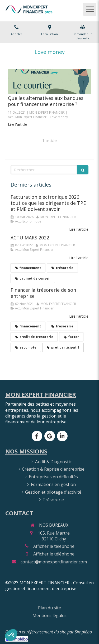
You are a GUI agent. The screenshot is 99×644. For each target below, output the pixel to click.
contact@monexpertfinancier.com (54, 562)
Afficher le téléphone (54, 546)
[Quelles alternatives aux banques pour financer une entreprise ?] (49, 82)
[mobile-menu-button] (90, 9)
